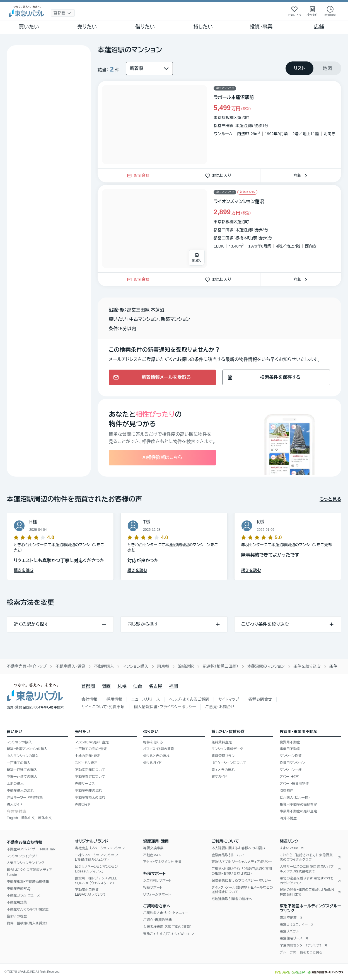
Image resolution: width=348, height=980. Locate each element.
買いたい (29, 27)
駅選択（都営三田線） (221, 666)
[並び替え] (149, 68)
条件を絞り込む (307, 666)
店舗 (319, 27)
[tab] (299, 68)
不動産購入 (104, 666)
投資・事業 (261, 27)
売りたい (87, 27)
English (12, 818)
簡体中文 (45, 818)
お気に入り (220, 175)
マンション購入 (135, 666)
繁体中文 (28, 818)
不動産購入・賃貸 (70, 666)
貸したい (203, 27)
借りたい (145, 27)
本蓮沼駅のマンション (266, 666)
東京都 (163, 666)
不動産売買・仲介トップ (27, 666)
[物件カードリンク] (219, 125)
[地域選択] (63, 13)
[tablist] (313, 68)
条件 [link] (333, 666)
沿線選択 (186, 666)
